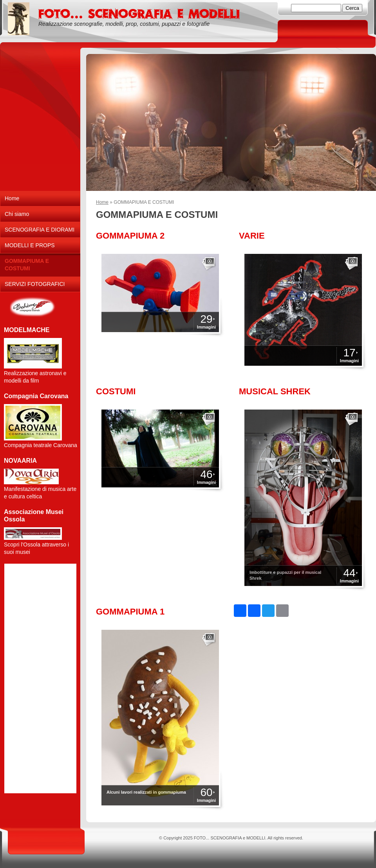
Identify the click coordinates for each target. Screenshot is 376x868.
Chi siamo (17, 214)
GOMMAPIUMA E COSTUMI (27, 265)
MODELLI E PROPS (30, 245)
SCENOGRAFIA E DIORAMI (40, 230)
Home (102, 202)
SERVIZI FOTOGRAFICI (35, 284)
